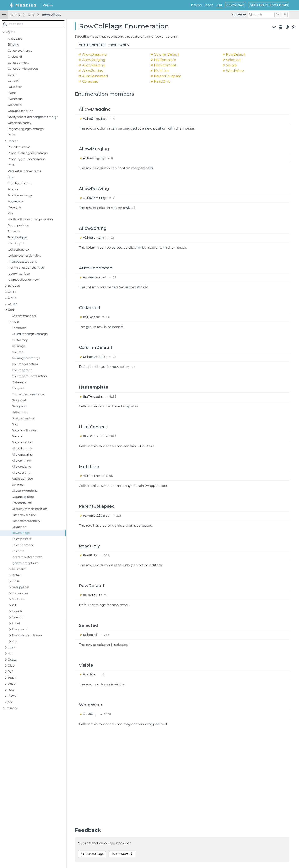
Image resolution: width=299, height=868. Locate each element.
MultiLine (162, 71)
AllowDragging (94, 54)
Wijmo (15, 15)
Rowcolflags (52, 15)
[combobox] (33, 24)
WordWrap (235, 71)
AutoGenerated (95, 76)
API (219, 5)
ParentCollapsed (168, 76)
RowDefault (236, 54)
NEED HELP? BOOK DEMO (269, 5)
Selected (233, 60)
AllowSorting (93, 71)
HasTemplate (165, 60)
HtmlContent (165, 65)
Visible (231, 65)
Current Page (92, 854)
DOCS (209, 5)
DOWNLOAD (235, 5)
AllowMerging (94, 60)
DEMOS (196, 5)
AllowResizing (94, 65)
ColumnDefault (167, 54)
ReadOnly (162, 81)
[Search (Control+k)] (269, 15)
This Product (122, 854)
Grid (31, 15)
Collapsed (90, 81)
